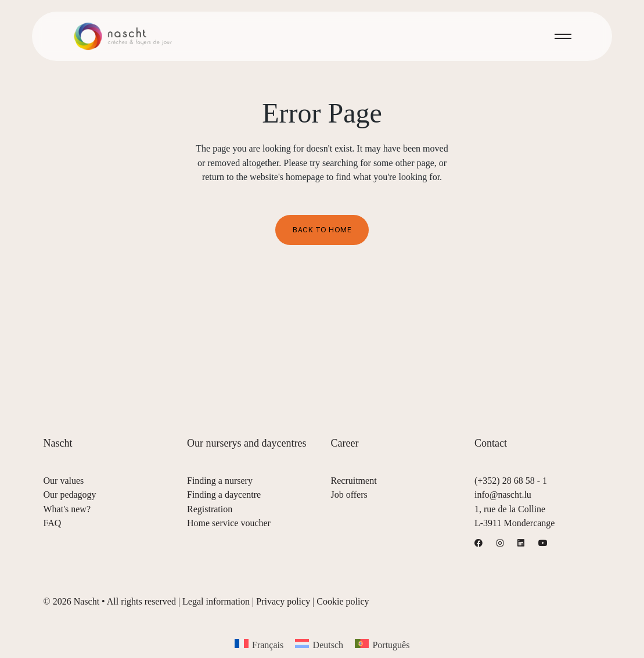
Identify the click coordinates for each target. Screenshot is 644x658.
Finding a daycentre (224, 495)
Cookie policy (343, 601)
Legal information (216, 601)
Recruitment (354, 481)
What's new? (67, 509)
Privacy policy (283, 601)
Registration (210, 509)
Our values (64, 481)
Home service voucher (229, 523)
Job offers (349, 495)
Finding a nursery (220, 481)
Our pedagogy (70, 495)
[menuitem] (259, 644)
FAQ (53, 523)
